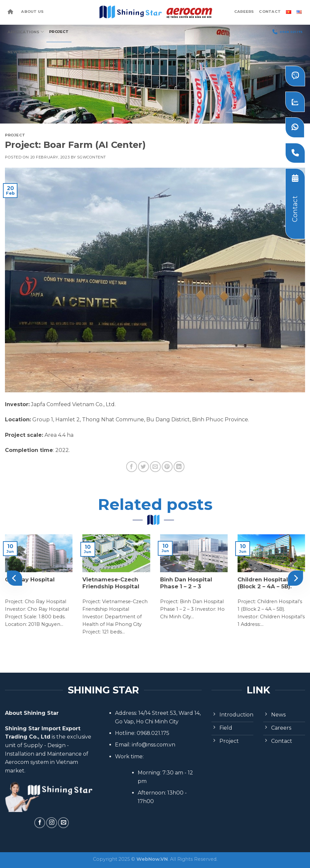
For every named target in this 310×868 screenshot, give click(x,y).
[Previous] (14, 578)
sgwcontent (92, 157)
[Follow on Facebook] (40, 823)
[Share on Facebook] (132, 467)
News (14, 52)
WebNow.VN (152, 859)
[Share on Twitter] (143, 467)
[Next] (296, 578)
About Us (32, 12)
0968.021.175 (287, 32)
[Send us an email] (63, 823)
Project (59, 32)
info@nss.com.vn (154, 745)
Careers (244, 12)
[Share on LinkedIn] (179, 467)
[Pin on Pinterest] (167, 467)
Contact (270, 12)
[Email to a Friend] (155, 467)
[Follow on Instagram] (52, 823)
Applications (26, 32)
